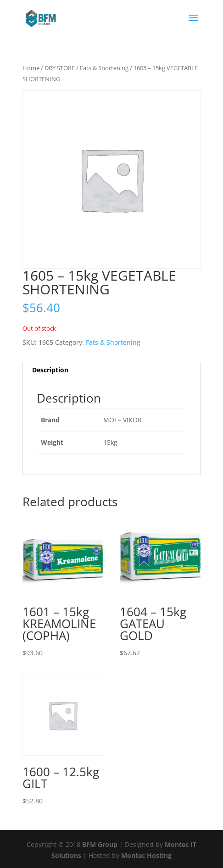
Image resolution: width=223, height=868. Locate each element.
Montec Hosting (146, 855)
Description (50, 370)
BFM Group (101, 844)
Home (31, 68)
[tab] (112, 370)
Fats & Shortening (104, 68)
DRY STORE (60, 68)
